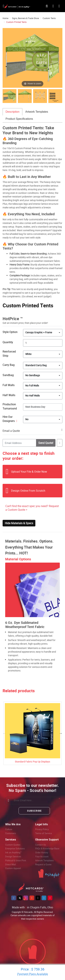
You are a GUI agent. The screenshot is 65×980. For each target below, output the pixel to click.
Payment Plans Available (33, 974)
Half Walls (9, 395)
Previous (4, 733)
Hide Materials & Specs (19, 523)
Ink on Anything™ (13, 852)
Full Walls (9, 385)
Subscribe (34, 811)
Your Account (42, 856)
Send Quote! (45, 443)
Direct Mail (10, 864)
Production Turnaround (10, 406)
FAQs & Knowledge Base (47, 848)
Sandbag (8, 375)
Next (61, 733)
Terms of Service (44, 833)
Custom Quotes (13, 845)
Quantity (8, 342)
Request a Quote (43, 864)
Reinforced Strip (9, 354)
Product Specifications (19, 119)
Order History (42, 852)
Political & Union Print (16, 860)
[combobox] (43, 333)
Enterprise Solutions (15, 848)
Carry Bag (9, 365)
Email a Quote (11, 431)
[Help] (16, 421)
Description (12, 112)
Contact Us (41, 845)
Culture (9, 829)
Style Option (10, 332)
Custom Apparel (13, 868)
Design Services (13, 856)
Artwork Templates (37, 112)
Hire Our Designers (10, 419)
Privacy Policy (42, 829)
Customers (11, 833)
